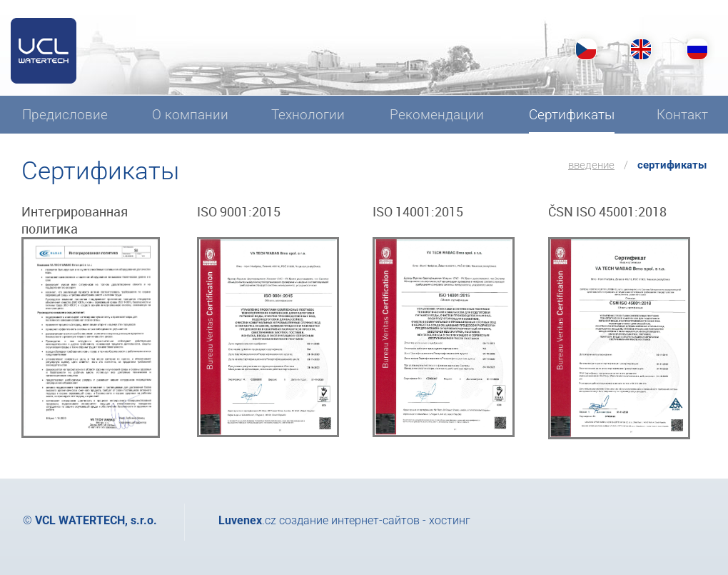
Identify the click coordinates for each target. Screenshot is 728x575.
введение (591, 165)
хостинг (450, 520)
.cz (247, 520)
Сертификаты (672, 165)
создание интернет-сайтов (349, 520)
